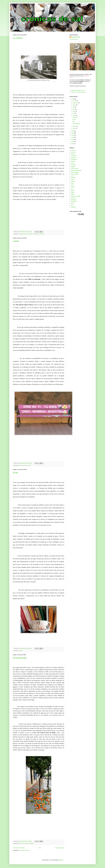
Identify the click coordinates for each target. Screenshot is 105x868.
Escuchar (26, 234)
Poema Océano (75, 169)
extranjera (31, 234)
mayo (74, 111)
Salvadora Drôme (76, 37)
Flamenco (73, 198)
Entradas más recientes (19, 848)
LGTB (72, 163)
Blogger (61, 860)
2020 (73, 131)
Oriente (73, 187)
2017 (73, 137)
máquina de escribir (76, 196)
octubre (75, 101)
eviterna (24, 465)
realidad (73, 181)
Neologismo (74, 200)
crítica (72, 176)
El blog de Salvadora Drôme (78, 90)
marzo (74, 115)
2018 (73, 135)
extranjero (73, 178)
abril (74, 113)
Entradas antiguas (59, 848)
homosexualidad (75, 172)
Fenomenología (20, 658)
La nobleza (18, 38)
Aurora (73, 185)
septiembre (75, 103)
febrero (74, 126)
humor (28, 843)
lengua (73, 192)
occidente (73, 207)
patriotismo (42, 234)
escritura (73, 161)
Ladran (16, 241)
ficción (72, 204)
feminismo (29, 465)
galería (73, 191)
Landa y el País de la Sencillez (78, 92)
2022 (73, 99)
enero (74, 128)
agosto (74, 105)
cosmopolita (21, 234)
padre (72, 183)
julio (74, 107)
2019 (73, 133)
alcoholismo (74, 202)
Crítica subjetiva (75, 174)
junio (74, 109)
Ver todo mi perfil (74, 39)
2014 (73, 144)
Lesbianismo (36, 234)
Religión (32, 843)
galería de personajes (76, 170)
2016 (73, 139)
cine (72, 189)
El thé (15, 473)
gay (72, 205)
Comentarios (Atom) (25, 850)
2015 (73, 142)
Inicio (40, 848)
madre (72, 194)
